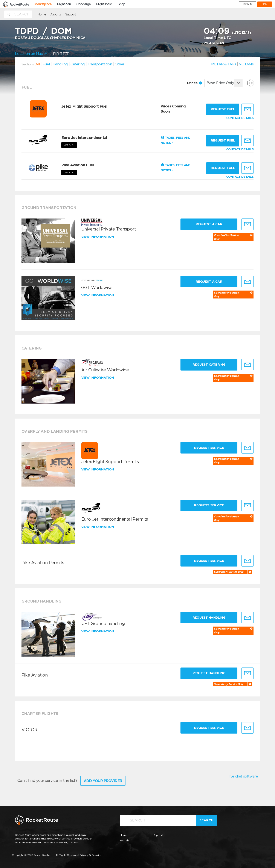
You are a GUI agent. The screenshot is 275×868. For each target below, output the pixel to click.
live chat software (243, 776)
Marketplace (43, 4)
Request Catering (209, 365)
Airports (56, 14)
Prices (195, 83)
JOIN (265, 4)
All (37, 64)
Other (120, 64)
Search (206, 820)
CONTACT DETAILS (240, 118)
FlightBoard (104, 4)
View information (98, 237)
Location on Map (31, 54)
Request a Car (209, 224)
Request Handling (209, 618)
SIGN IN (248, 4)
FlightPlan (64, 4)
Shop (121, 4)
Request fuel (223, 109)
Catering (78, 64)
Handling (60, 64)
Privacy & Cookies (91, 855)
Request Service (209, 448)
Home (42, 14)
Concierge (83, 4)
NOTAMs (246, 64)
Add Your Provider (103, 781)
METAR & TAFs (224, 64)
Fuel (46, 64)
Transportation (100, 64)
